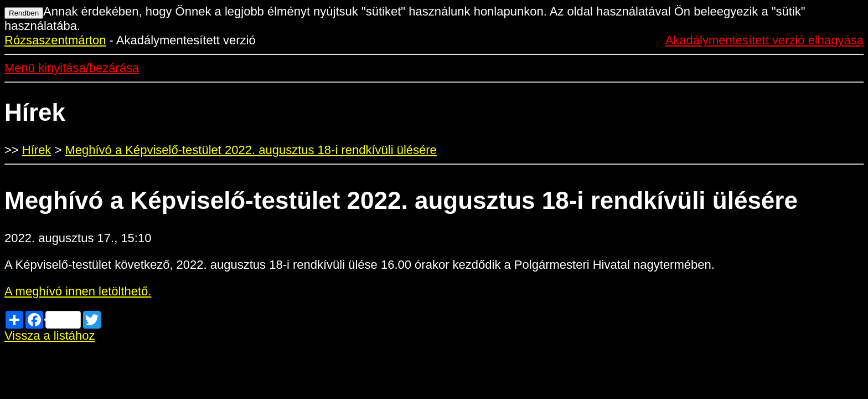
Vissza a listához (50, 336)
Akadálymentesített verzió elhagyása (764, 40)
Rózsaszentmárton (55, 40)
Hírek (37, 150)
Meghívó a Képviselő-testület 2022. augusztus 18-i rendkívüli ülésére (250, 150)
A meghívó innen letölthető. (78, 291)
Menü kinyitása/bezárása (72, 68)
